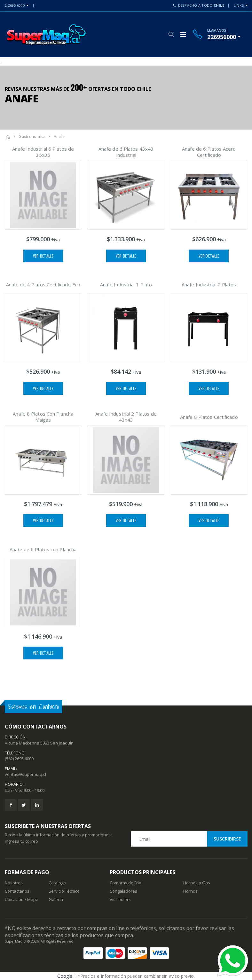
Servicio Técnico (64, 891)
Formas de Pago (27, 872)
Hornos (190, 891)
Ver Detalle (43, 256)
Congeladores (123, 891)
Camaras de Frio (126, 883)
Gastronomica (32, 136)
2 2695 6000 (15, 5)
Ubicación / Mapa (22, 899)
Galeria (56, 899)
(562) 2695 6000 (19, 759)
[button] (171, 34)
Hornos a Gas (197, 883)
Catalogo (57, 883)
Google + (67, 976)
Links (239, 5)
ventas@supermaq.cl (25, 774)
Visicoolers (120, 899)
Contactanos (17, 891)
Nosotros (14, 883)
